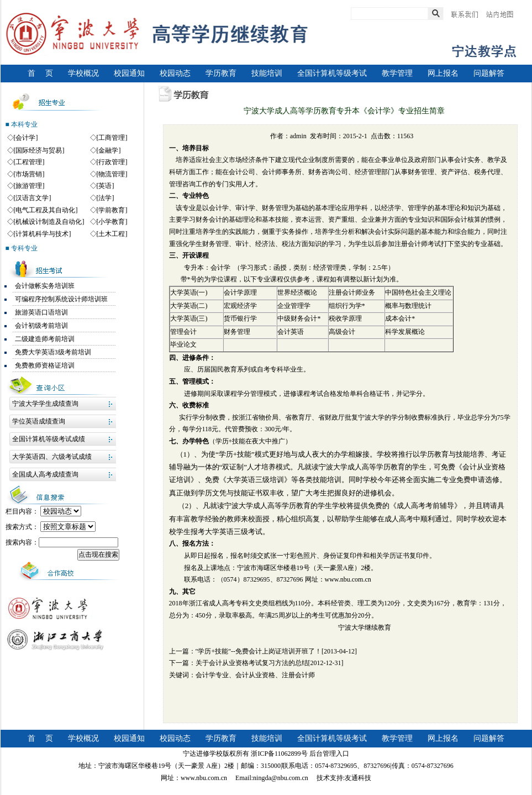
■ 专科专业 (22, 248)
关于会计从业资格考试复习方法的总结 (252, 663)
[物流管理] (112, 174)
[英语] (106, 186)
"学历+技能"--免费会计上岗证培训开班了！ (259, 651)
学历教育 (221, 73)
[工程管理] (29, 162)
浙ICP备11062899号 (279, 754)
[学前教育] (112, 210)
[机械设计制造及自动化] (49, 222)
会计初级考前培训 (41, 326)
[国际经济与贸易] (39, 150)
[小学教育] (112, 222)
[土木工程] (112, 234)
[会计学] (26, 138)
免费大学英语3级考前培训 (53, 352)
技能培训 (267, 73)
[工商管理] (112, 138)
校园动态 (175, 73)
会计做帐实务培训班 (45, 286)
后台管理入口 (329, 754)
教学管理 (397, 73)
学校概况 (83, 73)
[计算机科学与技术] (43, 234)
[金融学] (109, 150)
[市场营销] (29, 174)
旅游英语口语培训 (41, 312)
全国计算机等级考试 (332, 73)
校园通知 (129, 73)
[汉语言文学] (33, 198)
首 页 (40, 73)
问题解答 (489, 73)
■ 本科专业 (22, 124)
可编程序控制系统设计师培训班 (61, 299)
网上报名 (443, 73)
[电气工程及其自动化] (46, 210)
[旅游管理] (29, 186)
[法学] (106, 198)
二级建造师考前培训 (45, 339)
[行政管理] (112, 162)
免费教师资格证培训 (45, 365)
